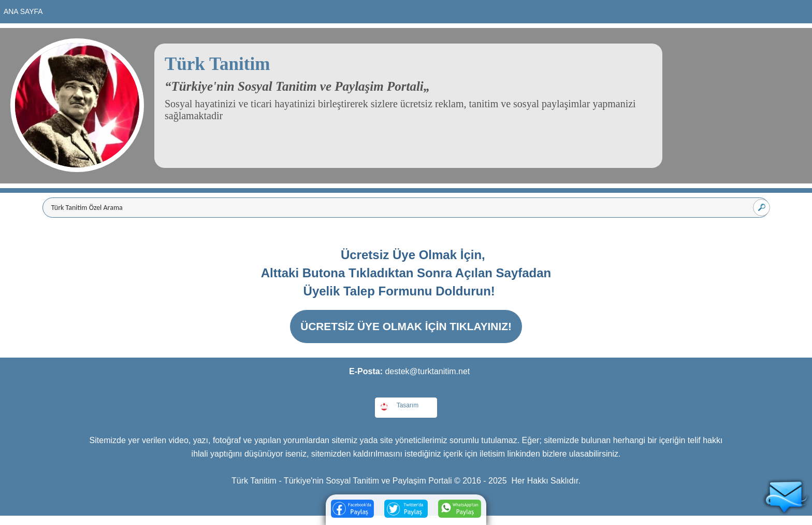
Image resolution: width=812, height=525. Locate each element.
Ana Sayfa (23, 11)
